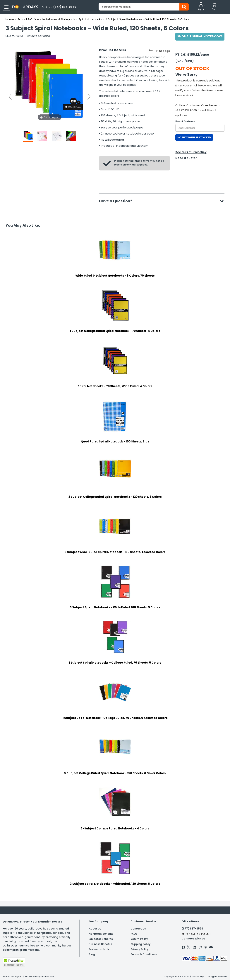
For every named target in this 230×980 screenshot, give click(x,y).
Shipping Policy (140, 944)
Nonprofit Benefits (101, 934)
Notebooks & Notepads (59, 19)
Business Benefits (100, 944)
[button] (201, 7)
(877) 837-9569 (192, 929)
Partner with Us (99, 949)
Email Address (185, 121)
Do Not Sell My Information (40, 976)
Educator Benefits (101, 939)
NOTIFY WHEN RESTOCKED (194, 137)
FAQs (134, 934)
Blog (92, 954)
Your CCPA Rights (12, 976)
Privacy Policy (140, 949)
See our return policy (191, 152)
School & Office (28, 19)
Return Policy (139, 939)
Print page (163, 51)
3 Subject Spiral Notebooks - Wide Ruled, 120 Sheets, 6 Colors (147, 19)
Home (10, 19)
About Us (95, 929)
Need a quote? (186, 158)
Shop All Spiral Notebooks (200, 36)
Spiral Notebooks (90, 19)
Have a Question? (117, 201)
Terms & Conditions (144, 954)
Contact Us (138, 929)
